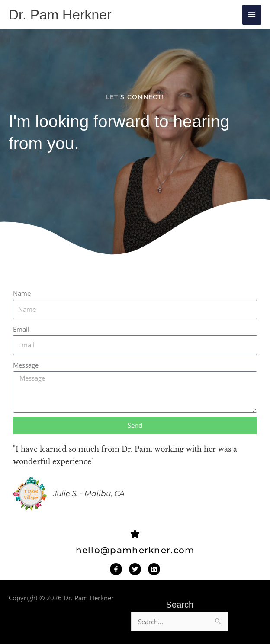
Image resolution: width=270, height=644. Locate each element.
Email (21, 329)
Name (22, 293)
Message (26, 365)
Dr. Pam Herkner (60, 15)
